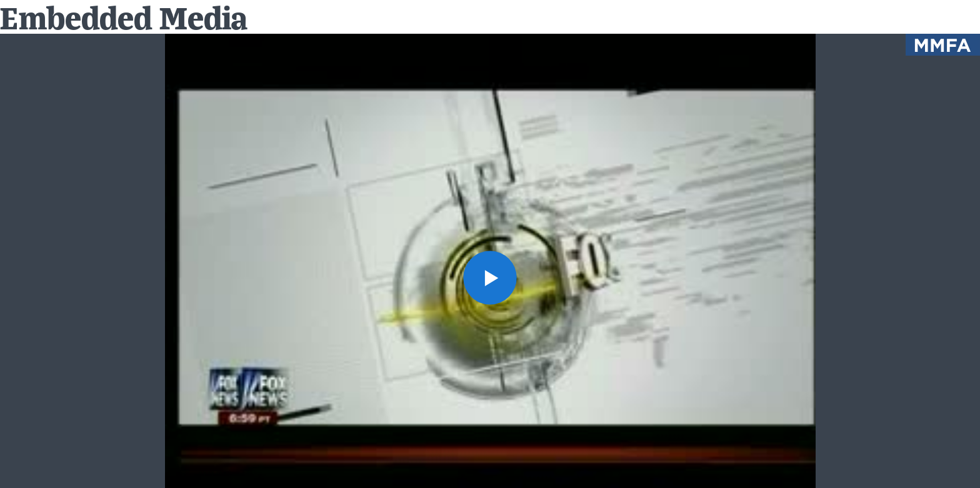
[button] (490, 278)
